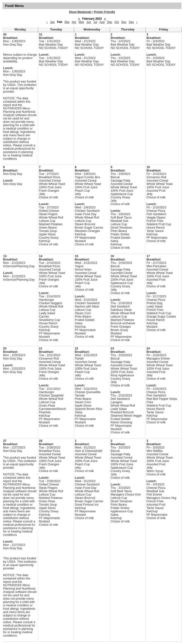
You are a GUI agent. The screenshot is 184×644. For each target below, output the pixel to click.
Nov (124, 22)
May (81, 22)
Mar (67, 22)
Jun (89, 22)
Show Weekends (80, 12)
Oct (117, 22)
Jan (52, 22)
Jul (95, 22)
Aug (102, 22)
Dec (131, 22)
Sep (109, 22)
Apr (74, 22)
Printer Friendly (105, 12)
